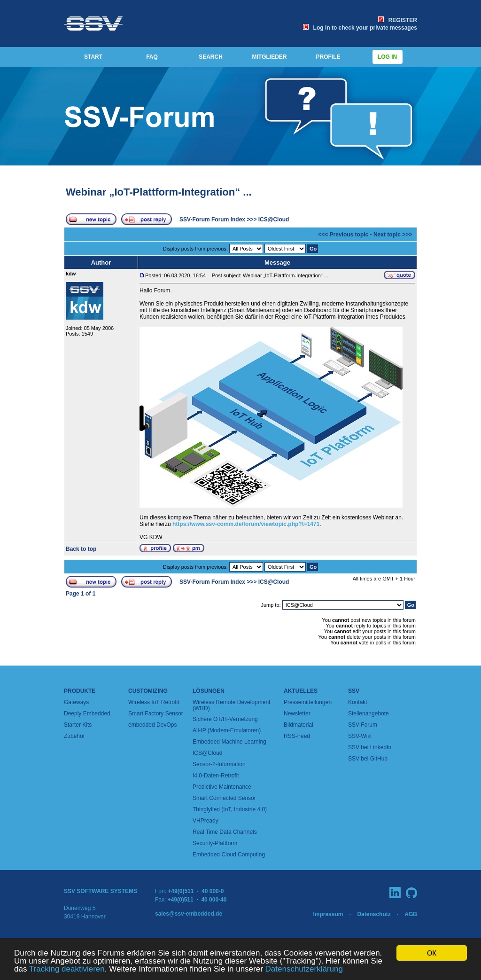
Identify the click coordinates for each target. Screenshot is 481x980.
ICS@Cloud (274, 220)
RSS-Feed (297, 736)
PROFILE (328, 57)
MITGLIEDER (270, 57)
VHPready (206, 821)
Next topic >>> (393, 235)
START (93, 57)
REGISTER (398, 20)
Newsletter (297, 713)
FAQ (152, 57)
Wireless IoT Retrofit (154, 702)
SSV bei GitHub (368, 759)
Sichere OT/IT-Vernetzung (225, 719)
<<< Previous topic (343, 235)
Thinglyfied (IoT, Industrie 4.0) (230, 809)
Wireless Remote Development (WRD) (231, 705)
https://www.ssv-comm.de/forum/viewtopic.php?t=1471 (246, 524)
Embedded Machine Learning (229, 742)
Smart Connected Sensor (224, 798)
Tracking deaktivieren (67, 969)
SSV (354, 691)
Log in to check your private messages (360, 28)
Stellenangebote (369, 713)
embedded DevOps (152, 725)
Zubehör (74, 736)
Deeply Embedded (87, 713)
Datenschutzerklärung (304, 969)
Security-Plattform (215, 843)
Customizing (148, 691)
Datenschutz (374, 914)
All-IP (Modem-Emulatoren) (227, 730)
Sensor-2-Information (219, 764)
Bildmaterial (299, 725)
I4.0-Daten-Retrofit (216, 776)
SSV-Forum (363, 725)
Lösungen (209, 691)
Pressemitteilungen (308, 702)
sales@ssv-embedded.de (189, 914)
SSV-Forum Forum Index (212, 220)
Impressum (328, 914)
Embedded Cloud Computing (229, 855)
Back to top (81, 549)
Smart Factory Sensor (156, 713)
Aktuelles (301, 691)
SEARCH (211, 57)
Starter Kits (78, 725)
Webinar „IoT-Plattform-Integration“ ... (159, 192)
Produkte (80, 691)
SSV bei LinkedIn (370, 747)
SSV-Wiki (360, 736)
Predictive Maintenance (222, 787)
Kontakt (358, 702)
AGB (411, 914)
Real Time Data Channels (225, 832)
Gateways (76, 702)
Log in (388, 57)
